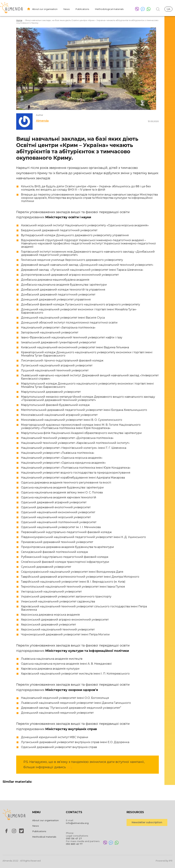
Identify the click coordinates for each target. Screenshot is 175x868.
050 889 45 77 (74, 844)
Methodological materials (109, 9)
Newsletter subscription (147, 822)
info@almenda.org (77, 823)
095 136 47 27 (74, 838)
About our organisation (45, 9)
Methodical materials (44, 837)
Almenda (42, 121)
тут (69, 767)
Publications (82, 9)
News (67, 9)
